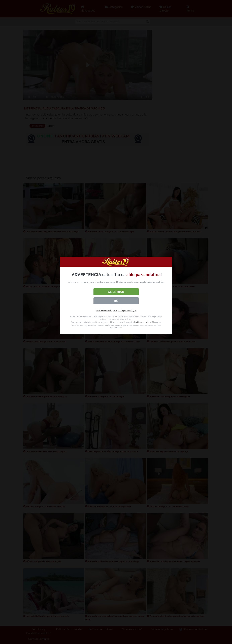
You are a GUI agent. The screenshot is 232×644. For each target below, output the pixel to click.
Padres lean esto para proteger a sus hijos (116, 310)
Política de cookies (143, 322)
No (116, 301)
